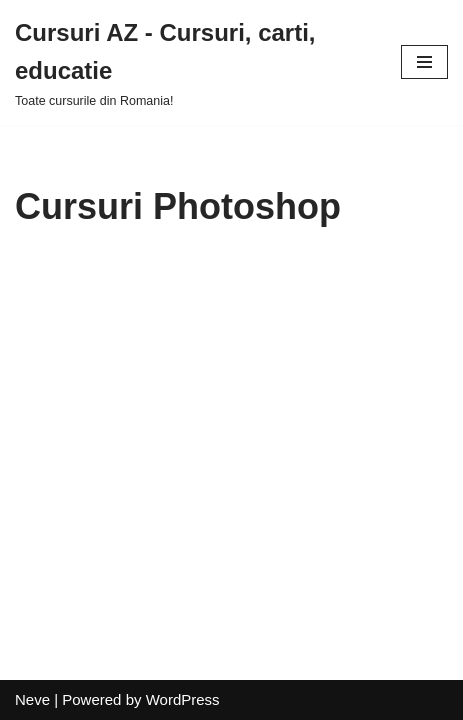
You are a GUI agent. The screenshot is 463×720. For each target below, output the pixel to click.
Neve (32, 699)
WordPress (183, 699)
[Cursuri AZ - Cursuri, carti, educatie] (193, 62)
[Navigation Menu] (424, 62)
